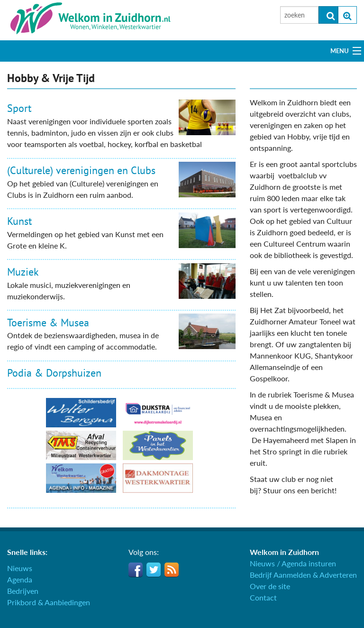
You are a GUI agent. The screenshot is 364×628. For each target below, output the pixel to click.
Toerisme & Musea (48, 323)
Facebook (136, 570)
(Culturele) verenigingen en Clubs (81, 170)
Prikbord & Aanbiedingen (49, 602)
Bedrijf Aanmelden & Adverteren (303, 575)
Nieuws (20, 568)
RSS (172, 570)
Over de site (270, 586)
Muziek (23, 272)
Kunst (19, 221)
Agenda (20, 579)
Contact (263, 597)
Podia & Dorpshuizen (54, 373)
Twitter (154, 570)
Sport (19, 108)
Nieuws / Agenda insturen (293, 563)
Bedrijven (23, 591)
